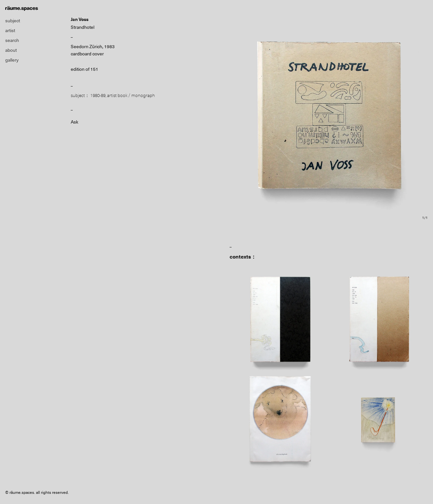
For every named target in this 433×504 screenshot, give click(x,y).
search (12, 40)
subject (13, 21)
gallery (12, 60)
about (11, 50)
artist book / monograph (131, 95)
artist (10, 30)
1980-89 (98, 95)
